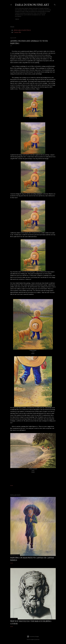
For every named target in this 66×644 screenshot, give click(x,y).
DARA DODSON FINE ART (32, 5)
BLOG (17, 19)
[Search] (55, 4)
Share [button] (12, 485)
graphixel (37, 639)
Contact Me (17, 32)
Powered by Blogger (33, 636)
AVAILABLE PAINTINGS (22, 30)
